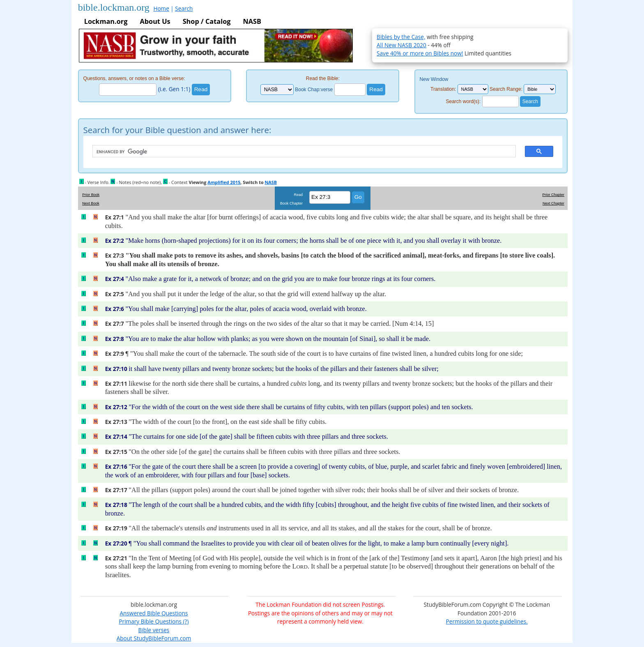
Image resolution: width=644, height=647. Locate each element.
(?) (185, 621)
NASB (252, 21)
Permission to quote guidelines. (487, 621)
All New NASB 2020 (401, 45)
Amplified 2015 (224, 182)
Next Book (91, 203)
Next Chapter (553, 203)
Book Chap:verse (314, 90)
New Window (434, 79)
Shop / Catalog (207, 21)
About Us (155, 21)
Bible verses (154, 630)
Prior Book (91, 195)
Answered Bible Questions (154, 613)
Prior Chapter (553, 195)
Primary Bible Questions (150, 621)
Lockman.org (106, 21)
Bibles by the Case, (401, 37)
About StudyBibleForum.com (154, 638)
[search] (300, 152)
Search (184, 8)
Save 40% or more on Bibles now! (420, 53)
